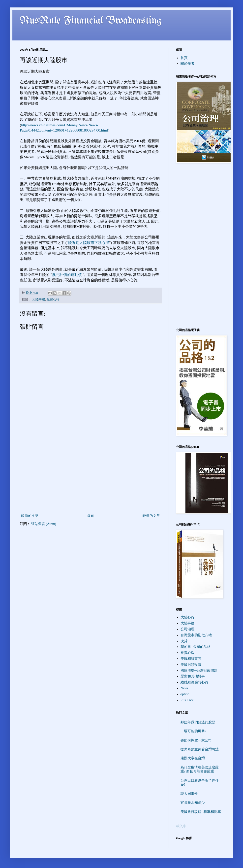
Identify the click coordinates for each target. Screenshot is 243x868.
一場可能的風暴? (193, 731)
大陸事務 (39, 300)
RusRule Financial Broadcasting (91, 21)
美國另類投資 (191, 665)
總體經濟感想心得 (194, 682)
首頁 (91, 516)
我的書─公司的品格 (196, 647)
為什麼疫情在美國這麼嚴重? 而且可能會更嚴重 (200, 769)
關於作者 (187, 64)
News (184, 688)
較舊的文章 (151, 516)
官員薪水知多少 (193, 803)
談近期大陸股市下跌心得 (89, 243)
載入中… (183, 826)
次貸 (184, 641)
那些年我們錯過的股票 (198, 722)
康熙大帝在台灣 (193, 758)
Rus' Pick (187, 700)
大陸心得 (187, 617)
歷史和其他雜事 (193, 676)
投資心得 (53, 300)
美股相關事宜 (191, 659)
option (185, 694)
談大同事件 (189, 794)
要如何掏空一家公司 (196, 740)
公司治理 (187, 629)
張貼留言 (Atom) (44, 524)
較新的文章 (30, 516)
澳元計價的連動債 (67, 275)
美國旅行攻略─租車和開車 (201, 812)
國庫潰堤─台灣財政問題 (199, 671)
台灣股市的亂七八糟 (196, 635)
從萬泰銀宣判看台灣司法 (200, 749)
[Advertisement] (91, 475)
